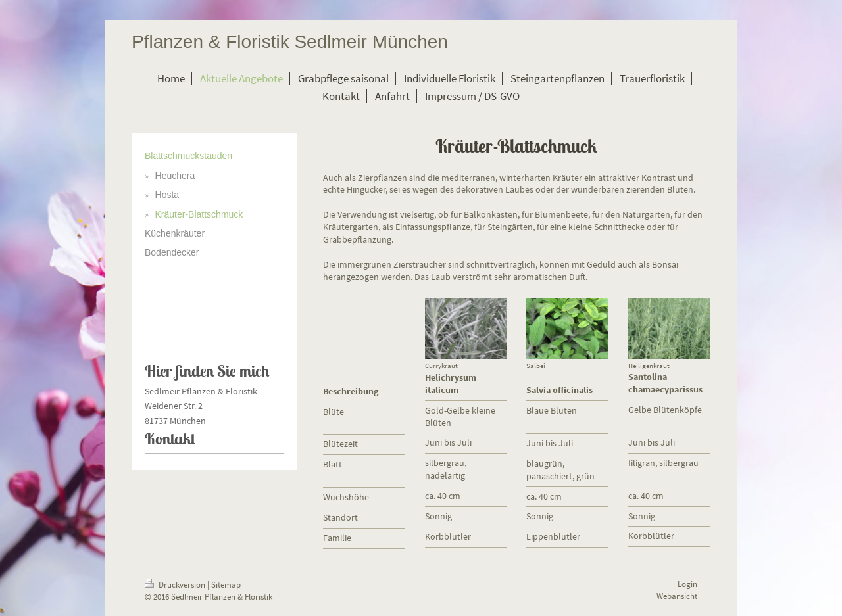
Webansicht (677, 596)
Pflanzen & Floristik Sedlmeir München (290, 42)
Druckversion (176, 585)
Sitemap (226, 585)
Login (687, 584)
